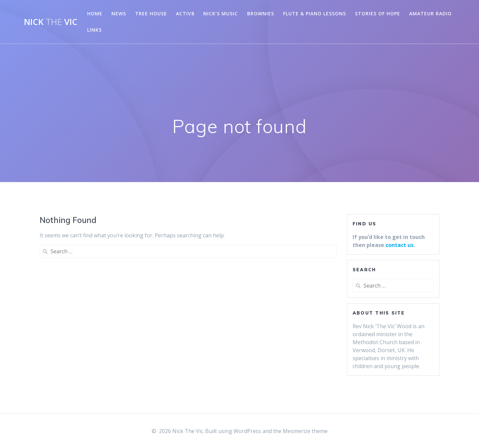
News (119, 13)
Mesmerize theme (305, 431)
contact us (399, 245)
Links (94, 30)
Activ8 (185, 13)
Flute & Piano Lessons (315, 13)
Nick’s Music (221, 13)
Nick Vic (51, 22)
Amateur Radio (430, 13)
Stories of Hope (378, 13)
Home (95, 13)
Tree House (151, 13)
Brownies (261, 13)
